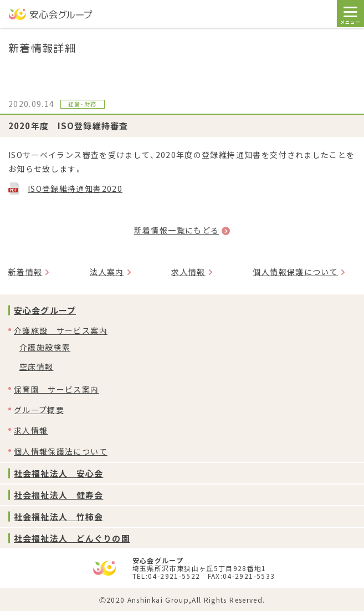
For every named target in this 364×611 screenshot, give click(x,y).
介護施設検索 (45, 347)
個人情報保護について (295, 272)
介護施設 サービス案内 (61, 330)
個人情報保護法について (61, 451)
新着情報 (25, 272)
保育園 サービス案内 (57, 389)
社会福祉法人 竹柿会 (58, 516)
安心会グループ (45, 310)
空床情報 (36, 366)
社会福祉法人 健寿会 (58, 495)
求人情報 (188, 272)
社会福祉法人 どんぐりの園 (72, 538)
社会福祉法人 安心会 (58, 473)
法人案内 (107, 272)
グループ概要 (39, 410)
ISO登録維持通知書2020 (75, 189)
